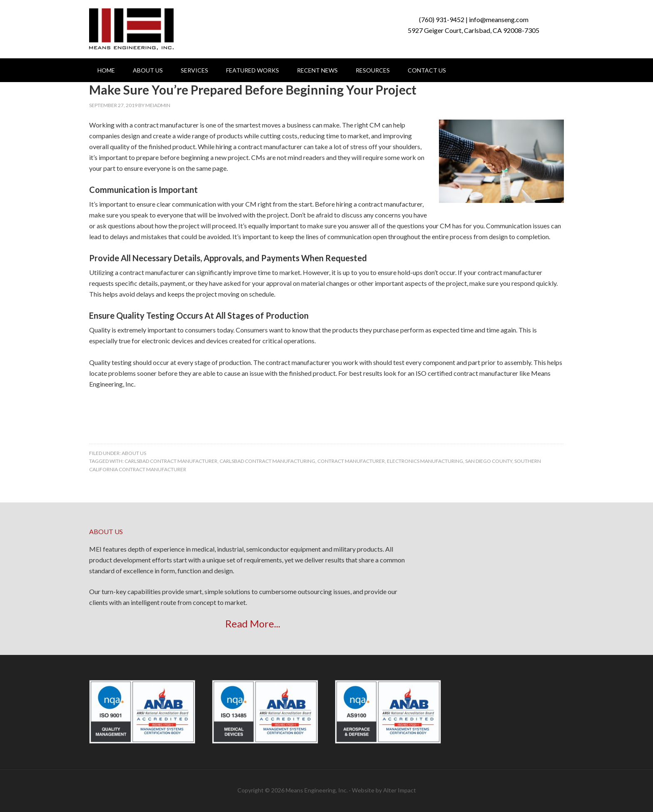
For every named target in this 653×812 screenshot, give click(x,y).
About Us (134, 453)
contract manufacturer (351, 461)
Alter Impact (400, 790)
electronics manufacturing (425, 461)
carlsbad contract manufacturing (267, 461)
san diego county (489, 461)
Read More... (253, 623)
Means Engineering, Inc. (131, 29)
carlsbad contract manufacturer (171, 461)
